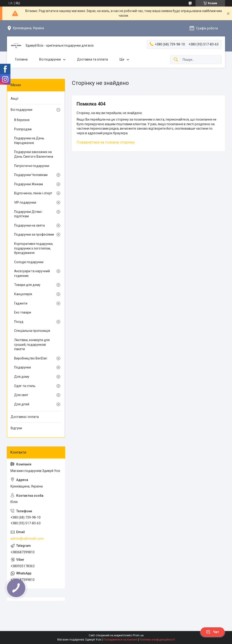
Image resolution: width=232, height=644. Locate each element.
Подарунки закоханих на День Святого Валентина (34, 154)
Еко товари (23, 312)
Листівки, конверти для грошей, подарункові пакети (32, 344)
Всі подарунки (50, 59)
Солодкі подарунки (29, 262)
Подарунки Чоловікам (31, 175)
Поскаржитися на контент (120, 640)
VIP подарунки (25, 202)
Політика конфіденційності (157, 640)
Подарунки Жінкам (29, 184)
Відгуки (16, 428)
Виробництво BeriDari (31, 358)
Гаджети (21, 303)
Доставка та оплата (92, 59)
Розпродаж (23, 129)
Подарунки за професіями (34, 234)
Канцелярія (23, 294)
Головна (21, 59)
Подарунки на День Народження (29, 141)
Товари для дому (27, 285)
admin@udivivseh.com (27, 538)
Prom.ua (138, 635)
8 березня (22, 120)
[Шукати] (176, 60)
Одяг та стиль (25, 386)
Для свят (21, 395)
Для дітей (22, 404)
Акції (14, 99)
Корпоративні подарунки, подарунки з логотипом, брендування (34, 248)
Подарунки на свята (29, 225)
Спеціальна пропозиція (32, 331)
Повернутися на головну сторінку (106, 142)
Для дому (22, 377)
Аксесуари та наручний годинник (32, 273)
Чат (213, 632)
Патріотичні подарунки (32, 166)
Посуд (19, 322)
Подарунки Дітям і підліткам (28, 214)
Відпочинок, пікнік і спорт (33, 193)
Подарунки (23, 367)
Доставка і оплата (25, 417)
